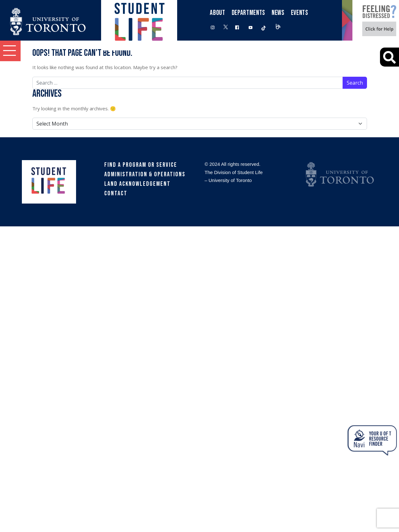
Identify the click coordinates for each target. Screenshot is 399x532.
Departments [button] (248, 13)
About (217, 13)
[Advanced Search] (389, 57)
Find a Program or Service (141, 165)
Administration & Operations (145, 174)
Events (300, 13)
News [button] (278, 13)
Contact (116, 193)
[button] (10, 51)
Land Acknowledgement (137, 184)
